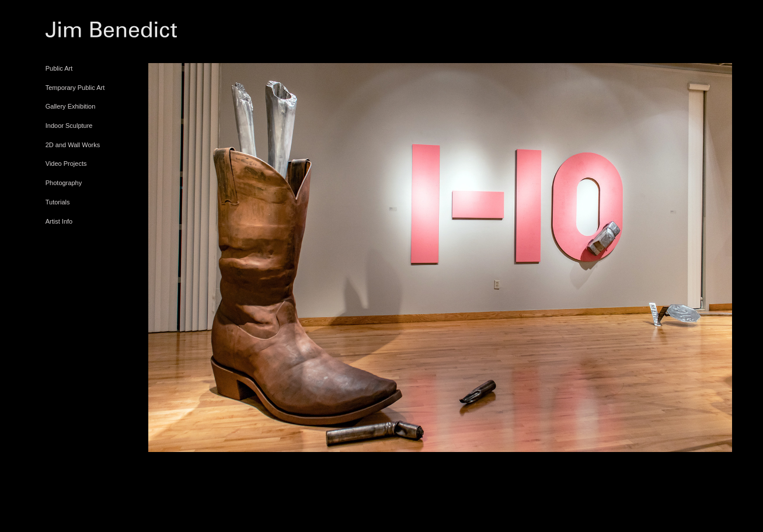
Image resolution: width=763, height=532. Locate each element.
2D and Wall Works (73, 145)
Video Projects (66, 164)
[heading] (75, 32)
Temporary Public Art (75, 88)
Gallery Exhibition (71, 106)
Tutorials (58, 202)
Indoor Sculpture (69, 126)
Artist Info (59, 221)
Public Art (59, 68)
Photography (64, 183)
